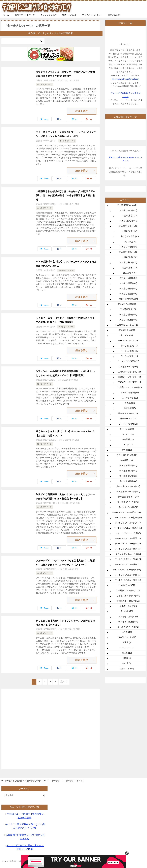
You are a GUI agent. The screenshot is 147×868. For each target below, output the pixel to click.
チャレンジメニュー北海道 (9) (128, 518)
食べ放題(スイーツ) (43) (128, 502)
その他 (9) (127, 663)
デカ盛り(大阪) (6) (128, 309)
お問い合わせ (114, 15)
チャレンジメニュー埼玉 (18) (128, 538)
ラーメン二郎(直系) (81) (128, 361)
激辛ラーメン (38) (128, 419)
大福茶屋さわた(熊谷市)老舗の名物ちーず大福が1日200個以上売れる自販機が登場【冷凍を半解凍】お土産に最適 (65, 196)
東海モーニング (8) (128, 606)
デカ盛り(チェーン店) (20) (127, 325)
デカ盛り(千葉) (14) (128, 247)
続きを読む (85, 111)
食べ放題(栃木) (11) (128, 471)
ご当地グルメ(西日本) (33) (128, 601)
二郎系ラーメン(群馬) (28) (130, 372)
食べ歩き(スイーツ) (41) (128, 627)
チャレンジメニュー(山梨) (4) (128, 559)
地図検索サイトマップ (25, 15)
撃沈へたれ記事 (69, 15)
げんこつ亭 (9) (130, 273)
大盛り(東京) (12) (130, 216)
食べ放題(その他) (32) (128, 507)
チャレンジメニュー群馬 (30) (128, 544)
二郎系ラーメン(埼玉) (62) (130, 377)
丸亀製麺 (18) (128, 439)
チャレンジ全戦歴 (49, 15)
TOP (25, 781)
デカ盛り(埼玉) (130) (128, 226)
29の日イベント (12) (127, 637)
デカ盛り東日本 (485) (127, 205)
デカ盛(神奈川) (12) (128, 221)
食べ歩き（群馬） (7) (128, 617)
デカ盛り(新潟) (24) (128, 283)
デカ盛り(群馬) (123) (128, 252)
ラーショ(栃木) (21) (130, 351)
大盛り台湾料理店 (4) (128, 299)
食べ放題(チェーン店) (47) (128, 491)
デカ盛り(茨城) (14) (128, 278)
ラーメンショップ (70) (128, 341)
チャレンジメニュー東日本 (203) (127, 512)
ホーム (6, 15)
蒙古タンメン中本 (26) (128, 413)
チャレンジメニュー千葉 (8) (128, 533)
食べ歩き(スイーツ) (45, 84)
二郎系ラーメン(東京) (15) (130, 382)
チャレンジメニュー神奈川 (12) (128, 528)
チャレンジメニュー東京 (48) (128, 523)
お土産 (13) (127, 653)
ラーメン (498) (127, 335)
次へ (63, 682)
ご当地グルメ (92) (127, 585)
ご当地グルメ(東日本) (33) (128, 596)
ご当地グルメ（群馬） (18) (128, 590)
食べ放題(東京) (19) (128, 476)
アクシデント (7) (127, 648)
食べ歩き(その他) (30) (128, 622)
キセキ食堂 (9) (130, 242)
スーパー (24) (128, 434)
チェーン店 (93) (127, 429)
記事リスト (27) (127, 668)
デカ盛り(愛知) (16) (128, 294)
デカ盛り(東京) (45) (128, 210)
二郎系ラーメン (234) (128, 367)
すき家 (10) (127, 450)
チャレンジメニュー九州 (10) (128, 580)
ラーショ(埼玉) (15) (130, 356)
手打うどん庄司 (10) (130, 236)
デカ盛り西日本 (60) (127, 304)
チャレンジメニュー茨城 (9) (128, 554)
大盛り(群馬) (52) (130, 257)
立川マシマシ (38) (130, 398)
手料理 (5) (127, 658)
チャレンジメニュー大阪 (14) (128, 575)
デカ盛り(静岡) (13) (128, 288)
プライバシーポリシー (92, 15)
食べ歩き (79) (127, 611)
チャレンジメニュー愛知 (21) (128, 564)
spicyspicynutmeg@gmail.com (126, 79)
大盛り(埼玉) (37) (130, 231)
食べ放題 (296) (127, 460)
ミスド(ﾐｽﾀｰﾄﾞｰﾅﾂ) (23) (127, 455)
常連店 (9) (127, 642)
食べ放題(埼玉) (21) (128, 465)
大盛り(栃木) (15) (130, 268)
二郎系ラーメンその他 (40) (130, 387)
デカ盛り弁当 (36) (127, 330)
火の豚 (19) (130, 403)
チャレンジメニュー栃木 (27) (128, 549)
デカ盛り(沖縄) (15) (128, 315)
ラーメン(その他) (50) (128, 424)
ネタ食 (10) (127, 632)
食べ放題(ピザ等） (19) (128, 497)
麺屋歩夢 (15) (130, 408)
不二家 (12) (128, 445)
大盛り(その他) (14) (128, 320)
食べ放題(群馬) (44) (128, 481)
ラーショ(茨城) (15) (130, 346)
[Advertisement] (51, 728)
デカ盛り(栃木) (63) (128, 262)
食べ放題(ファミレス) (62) (128, 486)
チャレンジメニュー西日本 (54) (127, 570)
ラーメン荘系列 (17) (130, 392)
